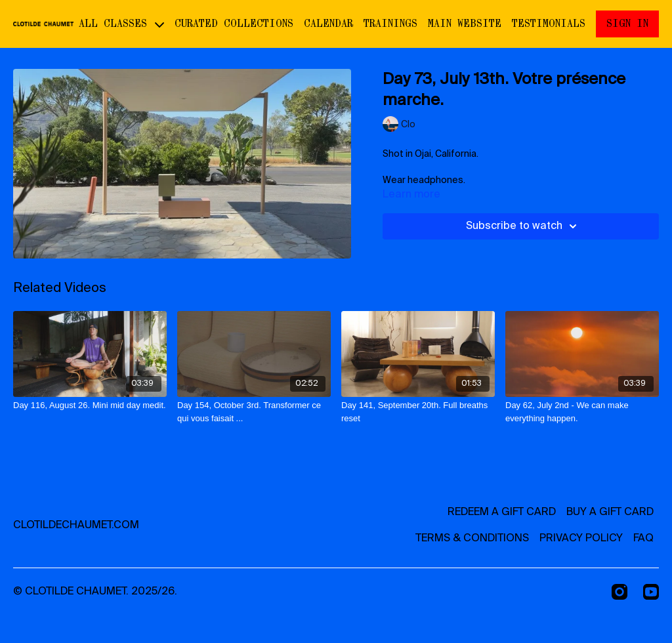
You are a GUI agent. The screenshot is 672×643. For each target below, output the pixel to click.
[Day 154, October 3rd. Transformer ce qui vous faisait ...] (254, 412)
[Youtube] (651, 592)
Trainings (390, 24)
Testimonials (549, 24)
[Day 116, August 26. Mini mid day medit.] (90, 405)
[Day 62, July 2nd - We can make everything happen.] (582, 412)
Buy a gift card (610, 512)
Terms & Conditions (472, 539)
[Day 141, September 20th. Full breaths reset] (418, 412)
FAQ (643, 539)
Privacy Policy (581, 539)
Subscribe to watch (523, 226)
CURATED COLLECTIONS (234, 24)
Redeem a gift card (502, 512)
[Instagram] (619, 592)
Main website (465, 24)
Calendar (328, 24)
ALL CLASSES (121, 24)
